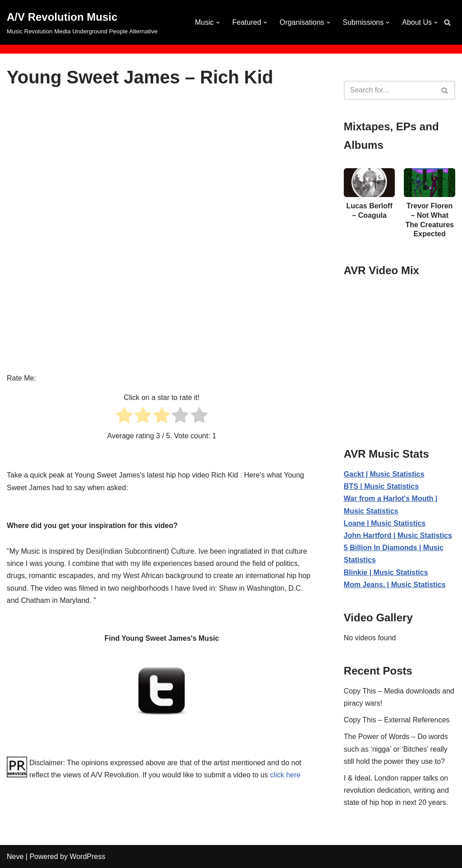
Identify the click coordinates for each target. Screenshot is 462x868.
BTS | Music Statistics (381, 486)
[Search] (447, 22)
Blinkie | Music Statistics (386, 572)
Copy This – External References (397, 720)
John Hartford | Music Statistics (398, 535)
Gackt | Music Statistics (384, 474)
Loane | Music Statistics (385, 523)
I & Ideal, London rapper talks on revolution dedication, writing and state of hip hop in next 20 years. (396, 790)
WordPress (87, 857)
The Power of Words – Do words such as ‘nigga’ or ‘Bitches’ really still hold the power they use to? (396, 749)
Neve (15, 857)
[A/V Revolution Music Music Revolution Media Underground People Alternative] (82, 22)
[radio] (124, 417)
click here (286, 775)
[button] (218, 23)
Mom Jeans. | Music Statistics (395, 585)
